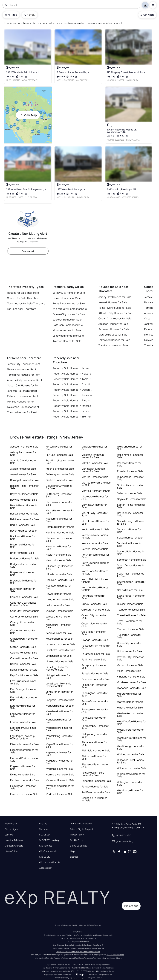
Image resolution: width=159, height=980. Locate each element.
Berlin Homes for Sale (23, 525)
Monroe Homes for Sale (67, 330)
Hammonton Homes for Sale (59, 539)
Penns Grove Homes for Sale (95, 702)
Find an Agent (12, 829)
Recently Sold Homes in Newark (72, 374)
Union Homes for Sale (129, 651)
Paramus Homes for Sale (96, 654)
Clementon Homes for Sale (23, 632)
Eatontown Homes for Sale (23, 707)
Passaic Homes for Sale (95, 673)
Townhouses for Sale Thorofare (26, 303)
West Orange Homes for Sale (131, 747)
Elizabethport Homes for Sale (24, 751)
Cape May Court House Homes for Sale (23, 604)
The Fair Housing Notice (115, 955)
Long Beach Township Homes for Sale (58, 685)
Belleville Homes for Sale (24, 514)
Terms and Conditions (81, 824)
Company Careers (14, 846)
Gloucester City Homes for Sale (59, 487)
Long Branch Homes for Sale (59, 693)
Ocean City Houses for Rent (24, 385)
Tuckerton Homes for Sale (129, 636)
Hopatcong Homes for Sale (58, 587)
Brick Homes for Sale (22, 553)
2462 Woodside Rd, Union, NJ (22, 72)
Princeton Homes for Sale (96, 781)
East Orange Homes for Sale (23, 690)
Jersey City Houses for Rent (24, 364)
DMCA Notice (78, 932)
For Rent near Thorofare (22, 309)
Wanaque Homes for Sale (132, 688)
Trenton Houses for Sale (113, 345)
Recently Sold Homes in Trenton (72, 417)
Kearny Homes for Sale (59, 633)
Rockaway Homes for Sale (129, 464)
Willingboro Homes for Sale (130, 783)
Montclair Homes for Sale (96, 491)
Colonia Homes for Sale (24, 653)
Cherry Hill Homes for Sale (22, 623)
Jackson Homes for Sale (67, 320)
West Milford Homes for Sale (130, 731)
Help (72, 851)
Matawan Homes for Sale (60, 780)
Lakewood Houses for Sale (114, 340)
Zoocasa (44, 829)
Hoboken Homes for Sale (60, 580)
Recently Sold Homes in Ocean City (72, 390)
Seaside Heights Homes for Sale (131, 522)
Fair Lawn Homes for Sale (25, 780)
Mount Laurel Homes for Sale (95, 522)
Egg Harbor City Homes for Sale (23, 729)
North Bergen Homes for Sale (95, 556)
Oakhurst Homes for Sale (96, 610)
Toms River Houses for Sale (115, 308)
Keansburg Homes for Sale (58, 626)
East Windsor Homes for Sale (24, 699)
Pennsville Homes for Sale (94, 719)
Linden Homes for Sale (59, 656)
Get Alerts (147, 15)
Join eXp (9, 835)
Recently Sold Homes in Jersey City (72, 368)
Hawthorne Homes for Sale (58, 548)
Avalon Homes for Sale (23, 469)
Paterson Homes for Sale (68, 325)
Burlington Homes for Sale (23, 590)
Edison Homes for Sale (23, 722)
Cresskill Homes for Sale (24, 658)
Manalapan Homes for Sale (58, 721)
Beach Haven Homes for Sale (24, 507)
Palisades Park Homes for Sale (96, 647)
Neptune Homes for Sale (95, 529)
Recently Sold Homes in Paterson (72, 400)
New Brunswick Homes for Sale (95, 536)
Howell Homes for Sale (59, 594)
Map (80, 975)
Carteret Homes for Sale (24, 617)
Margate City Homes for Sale (59, 762)
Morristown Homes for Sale (94, 506)
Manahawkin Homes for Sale (59, 713)
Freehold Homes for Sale (60, 469)
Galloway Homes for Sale (60, 474)
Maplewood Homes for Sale (59, 754)
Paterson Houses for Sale (114, 329)
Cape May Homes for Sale (25, 611)
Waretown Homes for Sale (129, 695)
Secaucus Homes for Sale (129, 531)
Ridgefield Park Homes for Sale (94, 799)
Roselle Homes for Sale (130, 471)
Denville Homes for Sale (24, 670)
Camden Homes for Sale (24, 597)
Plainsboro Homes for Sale (94, 757)
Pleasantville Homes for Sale (95, 766)
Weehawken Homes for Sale (130, 714)
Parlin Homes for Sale (94, 659)
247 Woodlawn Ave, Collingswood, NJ (27, 189)
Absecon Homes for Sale (24, 447)
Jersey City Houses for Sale (115, 297)
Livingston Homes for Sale (58, 677)
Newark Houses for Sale (113, 302)
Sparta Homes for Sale (130, 590)
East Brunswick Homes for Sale (23, 682)
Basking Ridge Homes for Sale (24, 487)
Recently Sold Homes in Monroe (72, 406)
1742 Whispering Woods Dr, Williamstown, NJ (122, 131)
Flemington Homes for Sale (23, 787)
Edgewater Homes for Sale (23, 715)
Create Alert (28, 251)
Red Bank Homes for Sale (96, 792)
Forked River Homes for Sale (59, 448)
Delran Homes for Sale (23, 664)
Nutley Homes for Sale (94, 604)
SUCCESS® (45, 835)
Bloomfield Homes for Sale (23, 546)
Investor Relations (14, 840)
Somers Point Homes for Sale (131, 553)
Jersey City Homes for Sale (69, 293)
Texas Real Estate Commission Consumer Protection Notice (78, 952)
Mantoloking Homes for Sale (59, 737)
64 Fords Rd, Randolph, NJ (121, 189)
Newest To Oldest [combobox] (31, 15)
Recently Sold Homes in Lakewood (72, 411)
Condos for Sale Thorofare (23, 298)
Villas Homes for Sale (129, 671)
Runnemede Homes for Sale (130, 478)
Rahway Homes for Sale (95, 786)
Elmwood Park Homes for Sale (24, 759)
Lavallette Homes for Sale (60, 650)
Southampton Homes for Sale (131, 583)
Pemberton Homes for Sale (94, 686)
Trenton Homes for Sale (67, 341)
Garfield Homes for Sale (59, 480)
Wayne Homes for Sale (130, 708)
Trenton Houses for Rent (22, 412)
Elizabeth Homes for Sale (25, 744)
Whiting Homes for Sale (131, 754)
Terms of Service (102, 935)
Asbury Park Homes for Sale (23, 454)
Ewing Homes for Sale (23, 774)
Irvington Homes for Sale (60, 599)
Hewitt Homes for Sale (59, 560)
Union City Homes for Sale (129, 644)
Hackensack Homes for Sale (59, 503)
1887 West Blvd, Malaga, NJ (71, 189)
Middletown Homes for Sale (94, 448)
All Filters (11, 15)
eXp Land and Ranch (49, 862)
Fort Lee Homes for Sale (59, 455)
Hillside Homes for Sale (59, 574)
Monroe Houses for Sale (113, 335)
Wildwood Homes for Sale (132, 768)
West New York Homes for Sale (132, 739)
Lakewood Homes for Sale (68, 336)
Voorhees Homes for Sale (131, 682)
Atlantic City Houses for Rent (25, 380)
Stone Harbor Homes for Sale (131, 597)
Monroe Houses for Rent (22, 402)
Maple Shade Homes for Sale (59, 745)
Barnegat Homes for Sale (25, 480)
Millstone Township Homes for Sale (93, 456)
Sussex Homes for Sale (130, 604)
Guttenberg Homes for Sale (59, 495)
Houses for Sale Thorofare (23, 293)
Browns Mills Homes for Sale (24, 582)
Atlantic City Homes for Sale (70, 309)
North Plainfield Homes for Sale (95, 581)
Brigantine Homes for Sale (22, 574)
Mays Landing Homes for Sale (60, 787)
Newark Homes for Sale (67, 298)
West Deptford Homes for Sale (132, 723)
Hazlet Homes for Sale (58, 555)
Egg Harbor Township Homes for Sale (22, 737)
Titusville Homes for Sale (131, 615)
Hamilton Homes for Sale (60, 532)
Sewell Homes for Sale (130, 538)
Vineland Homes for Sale (131, 677)
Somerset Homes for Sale (132, 560)
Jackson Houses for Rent (22, 391)
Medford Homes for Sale (60, 794)
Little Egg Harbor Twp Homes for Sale (58, 668)
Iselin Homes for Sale (58, 605)
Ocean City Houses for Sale (115, 318)
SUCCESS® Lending (49, 840)
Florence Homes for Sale (24, 794)
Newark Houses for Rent (22, 369)
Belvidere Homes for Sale (25, 519)
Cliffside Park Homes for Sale (24, 640)
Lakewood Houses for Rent (23, 407)
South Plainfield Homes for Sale (131, 575)
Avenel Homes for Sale (23, 474)
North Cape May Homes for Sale (95, 572)
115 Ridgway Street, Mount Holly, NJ (127, 72)
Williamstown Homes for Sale (131, 775)
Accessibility (45, 868)
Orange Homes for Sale (95, 640)
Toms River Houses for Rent (24, 375)
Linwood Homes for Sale (60, 661)
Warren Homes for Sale (130, 702)
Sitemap (74, 857)
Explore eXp (11, 824)
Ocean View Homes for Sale (94, 625)
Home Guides (12, 851)
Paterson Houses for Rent (23, 396)
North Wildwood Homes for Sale (95, 589)
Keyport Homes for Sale (59, 639)
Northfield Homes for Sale (93, 597)
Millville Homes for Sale (95, 463)
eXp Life (43, 824)
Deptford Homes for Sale (24, 675)
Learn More (116, 958)
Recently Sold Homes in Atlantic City (72, 384)
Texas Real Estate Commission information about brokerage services (78, 948)
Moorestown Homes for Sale (95, 498)
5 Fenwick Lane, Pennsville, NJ (73, 72)
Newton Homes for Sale (95, 549)
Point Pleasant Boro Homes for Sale (93, 774)
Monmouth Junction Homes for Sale (93, 470)
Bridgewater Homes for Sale (23, 565)
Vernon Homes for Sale (130, 665)
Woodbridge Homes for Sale (130, 792)
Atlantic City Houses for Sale (116, 313)
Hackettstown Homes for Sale (60, 512)
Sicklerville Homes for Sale (129, 544)
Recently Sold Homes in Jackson (72, 395)
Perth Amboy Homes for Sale (95, 727)
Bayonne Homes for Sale (24, 494)
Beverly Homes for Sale (23, 531)
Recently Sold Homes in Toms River (72, 379)
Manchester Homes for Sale (59, 729)
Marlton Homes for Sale (59, 769)
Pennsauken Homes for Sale (95, 711)
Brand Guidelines (79, 846)
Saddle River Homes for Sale (130, 486)
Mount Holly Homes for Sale (94, 514)
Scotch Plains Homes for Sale (131, 506)
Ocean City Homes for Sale (69, 314)
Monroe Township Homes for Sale (96, 484)
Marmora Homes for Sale (60, 774)
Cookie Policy (77, 840)
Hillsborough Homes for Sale (59, 567)
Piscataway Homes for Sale (94, 744)
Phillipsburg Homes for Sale (94, 735)
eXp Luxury (45, 857)
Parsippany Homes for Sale (94, 666)
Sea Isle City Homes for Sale (130, 514)
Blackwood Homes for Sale (23, 538)
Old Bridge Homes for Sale (94, 633)
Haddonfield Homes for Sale (59, 520)
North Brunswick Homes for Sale (95, 564)
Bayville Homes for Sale (24, 500)
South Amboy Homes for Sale (131, 567)
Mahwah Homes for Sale (60, 706)
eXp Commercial (47, 851)
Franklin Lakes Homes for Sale (60, 462)
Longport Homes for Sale (60, 700)
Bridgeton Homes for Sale (25, 558)
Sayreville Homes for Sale (132, 499)
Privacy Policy (77, 835)
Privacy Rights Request (82, 829)
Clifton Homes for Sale (23, 647)
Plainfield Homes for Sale (96, 750)
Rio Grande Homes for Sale (130, 448)
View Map (28, 115)
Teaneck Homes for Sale (131, 610)
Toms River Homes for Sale (69, 303)
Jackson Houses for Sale (113, 324)
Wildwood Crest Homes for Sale (130, 761)
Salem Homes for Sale (130, 493)
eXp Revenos (46, 846)
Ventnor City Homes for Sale (130, 658)
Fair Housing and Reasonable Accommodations (78, 938)
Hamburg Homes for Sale (60, 527)
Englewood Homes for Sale (23, 768)
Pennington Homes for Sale (94, 694)
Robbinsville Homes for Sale (130, 456)
